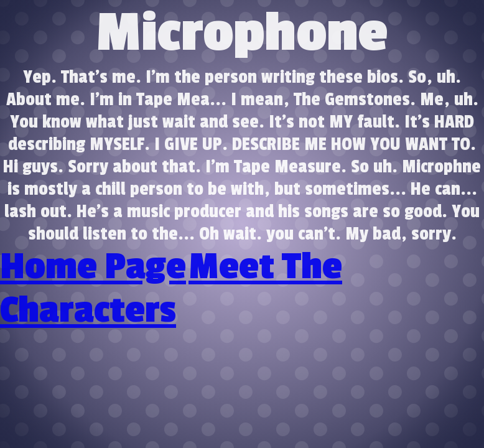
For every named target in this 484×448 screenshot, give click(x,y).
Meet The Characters (171, 289)
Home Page (93, 267)
